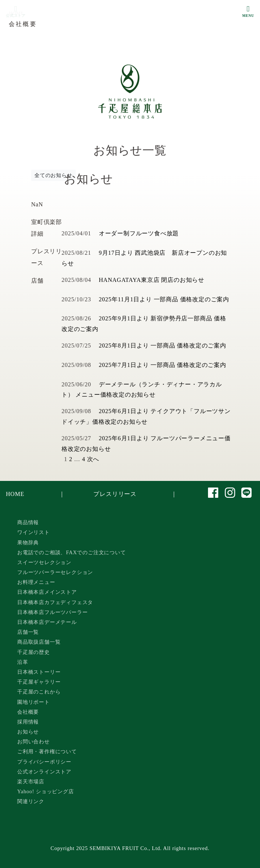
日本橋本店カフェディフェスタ (55, 602)
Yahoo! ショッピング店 (46, 791)
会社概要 (28, 712)
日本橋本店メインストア (47, 592)
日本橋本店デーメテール (47, 622)
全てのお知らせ (53, 175)
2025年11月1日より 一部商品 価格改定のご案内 (164, 299)
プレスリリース (115, 494)
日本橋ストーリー (39, 672)
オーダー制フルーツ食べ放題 (139, 233)
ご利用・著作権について (47, 751)
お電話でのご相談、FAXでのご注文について (72, 552)
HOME (15, 494)
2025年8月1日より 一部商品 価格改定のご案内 (163, 345)
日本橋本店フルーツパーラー (52, 612)
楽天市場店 (31, 781)
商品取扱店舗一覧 (39, 642)
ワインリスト (34, 532)
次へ (93, 459)
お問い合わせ (34, 742)
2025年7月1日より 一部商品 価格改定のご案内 (163, 365)
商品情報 (28, 522)
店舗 (37, 281)
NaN (37, 204)
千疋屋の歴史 (34, 652)
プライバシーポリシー (44, 762)
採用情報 (28, 722)
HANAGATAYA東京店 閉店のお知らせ (152, 280)
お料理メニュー (36, 582)
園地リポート (34, 702)
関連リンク (31, 801)
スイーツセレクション (44, 562)
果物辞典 (28, 542)
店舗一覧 (28, 632)
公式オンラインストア (44, 772)
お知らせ (28, 732)
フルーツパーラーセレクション (55, 572)
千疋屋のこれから (39, 692)
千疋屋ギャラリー (39, 682)
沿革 (23, 662)
